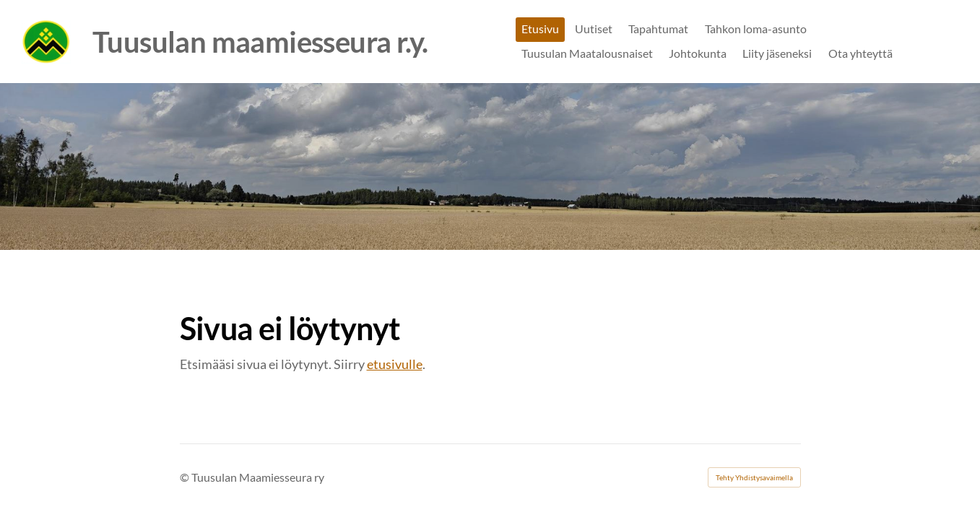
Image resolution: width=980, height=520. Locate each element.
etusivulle (395, 364)
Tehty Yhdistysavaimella (754, 477)
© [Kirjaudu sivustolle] (186, 477)
